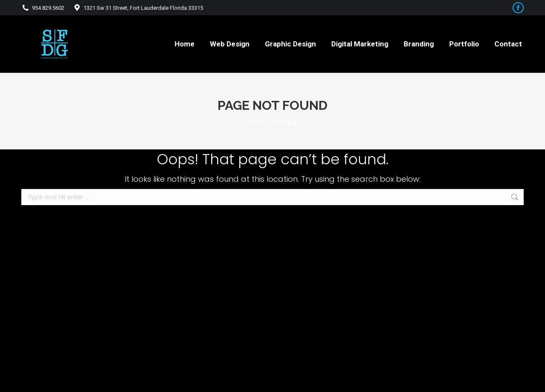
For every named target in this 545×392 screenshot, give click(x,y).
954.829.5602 (43, 8)
